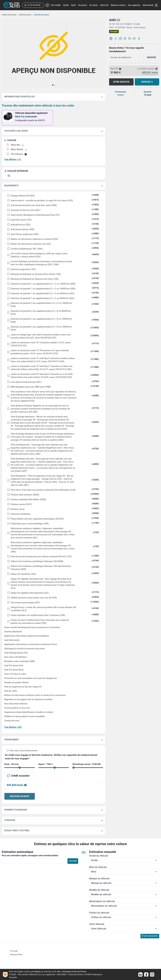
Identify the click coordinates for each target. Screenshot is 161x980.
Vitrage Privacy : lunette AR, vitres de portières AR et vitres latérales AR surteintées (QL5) (43, 609)
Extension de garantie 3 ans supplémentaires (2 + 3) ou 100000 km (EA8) (41, 320)
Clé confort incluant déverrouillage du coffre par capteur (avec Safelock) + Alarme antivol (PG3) (39, 255)
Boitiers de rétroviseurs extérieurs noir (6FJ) (31, 244)
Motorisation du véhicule (102, 901)
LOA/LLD (104, 5)
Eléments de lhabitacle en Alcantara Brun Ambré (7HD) (36, 274)
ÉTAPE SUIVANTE (150, 936)
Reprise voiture (118, 5)
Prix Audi (14, 951)
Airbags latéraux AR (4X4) (23, 196)
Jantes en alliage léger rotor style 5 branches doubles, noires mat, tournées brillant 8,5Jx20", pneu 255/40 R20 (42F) (41, 336)
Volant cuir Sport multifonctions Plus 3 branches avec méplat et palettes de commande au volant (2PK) (40, 622)
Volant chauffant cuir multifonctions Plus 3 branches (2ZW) (38, 615)
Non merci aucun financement (24, 751)
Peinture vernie (18, 509)
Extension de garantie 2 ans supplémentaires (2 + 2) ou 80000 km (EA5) (41, 313)
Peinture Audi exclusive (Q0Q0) (25, 495)
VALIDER (73, 861)
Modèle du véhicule (99, 890)
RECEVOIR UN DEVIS (20, 796)
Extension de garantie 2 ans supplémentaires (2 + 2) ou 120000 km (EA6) (41, 305)
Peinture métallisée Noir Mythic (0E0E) (28, 499)
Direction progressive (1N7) (23, 269)
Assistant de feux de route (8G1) (26, 210)
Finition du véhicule (99, 913)
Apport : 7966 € (46, 764)
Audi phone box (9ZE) (21, 225)
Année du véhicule (99, 856)
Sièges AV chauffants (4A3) (23, 574)
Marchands (148, 5)
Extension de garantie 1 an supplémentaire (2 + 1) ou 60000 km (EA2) (43, 293)
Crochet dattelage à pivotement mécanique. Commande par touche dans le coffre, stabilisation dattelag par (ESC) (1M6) (41, 263)
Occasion (83, 5)
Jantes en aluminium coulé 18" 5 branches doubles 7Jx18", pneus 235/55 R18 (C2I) (41, 344)
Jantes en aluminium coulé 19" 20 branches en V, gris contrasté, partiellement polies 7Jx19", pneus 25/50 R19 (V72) (40, 352)
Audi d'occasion (26, 15)
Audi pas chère (16, 954)
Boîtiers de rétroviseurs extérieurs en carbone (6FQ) (34, 239)
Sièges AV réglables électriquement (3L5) (30, 593)
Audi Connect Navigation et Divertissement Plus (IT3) (35, 215)
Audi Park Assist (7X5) (21, 220)
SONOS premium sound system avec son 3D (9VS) (34, 598)
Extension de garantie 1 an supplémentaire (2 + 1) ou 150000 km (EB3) (43, 289)
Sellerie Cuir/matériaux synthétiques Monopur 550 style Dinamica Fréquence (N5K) (41, 568)
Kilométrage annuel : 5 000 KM (87, 764)
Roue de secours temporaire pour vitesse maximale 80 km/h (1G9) (41, 556)
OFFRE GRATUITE (121, 82)
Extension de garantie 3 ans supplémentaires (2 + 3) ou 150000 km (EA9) (41, 328)
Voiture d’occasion (10, 15)
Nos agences (134, 5)
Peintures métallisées (21, 514)
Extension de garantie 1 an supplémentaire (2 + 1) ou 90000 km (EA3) (43, 298)
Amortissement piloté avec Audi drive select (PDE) (34, 205)
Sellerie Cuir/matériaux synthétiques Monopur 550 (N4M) (37, 561)
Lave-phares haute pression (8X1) (26, 382)
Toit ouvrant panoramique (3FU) (25, 603)
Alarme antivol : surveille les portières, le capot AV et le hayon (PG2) (42, 201)
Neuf (73, 5)
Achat (66, 5)
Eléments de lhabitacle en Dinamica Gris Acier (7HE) (35, 279)
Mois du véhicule (98, 867)
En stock (94, 5)
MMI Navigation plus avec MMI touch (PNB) (31, 387)
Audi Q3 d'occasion (41, 15)
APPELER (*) (147, 82)
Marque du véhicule (99, 879)
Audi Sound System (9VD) (23, 229)
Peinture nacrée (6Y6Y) (21, 504)
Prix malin (56, 5)
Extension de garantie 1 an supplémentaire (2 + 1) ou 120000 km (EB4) (43, 284)
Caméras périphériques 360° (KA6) (27, 249)
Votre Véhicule (97, 924)
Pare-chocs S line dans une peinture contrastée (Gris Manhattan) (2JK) (43, 490)
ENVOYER (151, 57)
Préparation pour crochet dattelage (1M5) (30, 524)
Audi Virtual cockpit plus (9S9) (25, 234)
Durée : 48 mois (11, 764)
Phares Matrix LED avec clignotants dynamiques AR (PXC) (37, 519)
